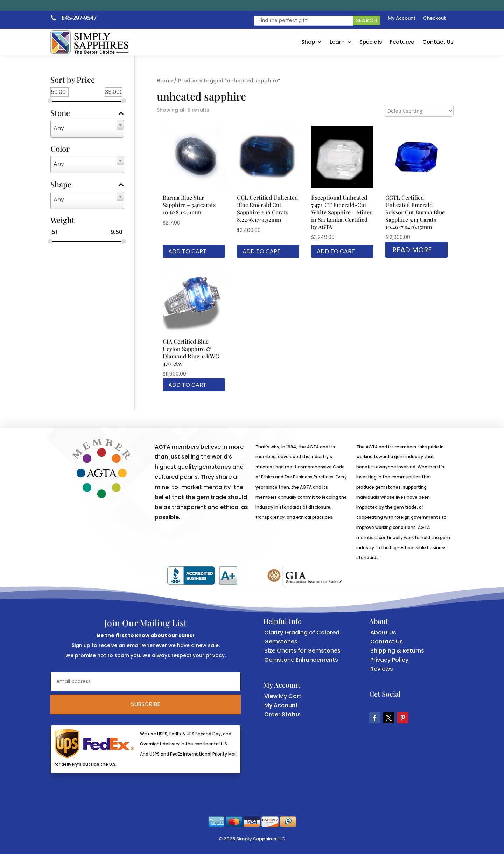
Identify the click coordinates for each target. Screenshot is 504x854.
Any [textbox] (59, 128)
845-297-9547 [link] (79, 18)
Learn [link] (337, 42)
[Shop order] (419, 111)
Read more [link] (412, 250)
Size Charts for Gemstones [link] (302, 651)
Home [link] (165, 81)
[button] (375, 718)
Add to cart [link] (187, 251)
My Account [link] (402, 19)
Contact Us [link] (438, 42)
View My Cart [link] (283, 696)
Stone (87, 113)
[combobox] (87, 129)
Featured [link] (402, 42)
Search (367, 20)
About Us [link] (383, 632)
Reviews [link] (382, 669)
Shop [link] (308, 42)
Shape (87, 185)
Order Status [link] (282, 714)
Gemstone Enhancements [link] (301, 660)
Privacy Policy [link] (389, 660)
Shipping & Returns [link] (397, 651)
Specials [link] (371, 42)
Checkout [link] (435, 19)
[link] (56, 18)
